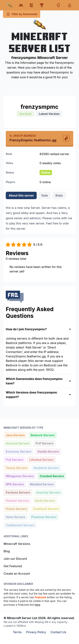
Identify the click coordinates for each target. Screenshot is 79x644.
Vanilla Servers (48, 451)
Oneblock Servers (46, 509)
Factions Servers (18, 492)
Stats (59, 195)
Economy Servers (18, 451)
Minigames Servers (20, 476)
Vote (45, 195)
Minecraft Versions (17, 544)
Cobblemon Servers (20, 525)
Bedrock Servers (43, 435)
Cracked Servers (52, 476)
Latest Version (49, 114)
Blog (7, 551)
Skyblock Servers (46, 468)
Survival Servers (18, 443)
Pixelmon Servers (44, 517)
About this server (21, 195)
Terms (17, 632)
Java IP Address (23, 136)
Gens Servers (15, 517)
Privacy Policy (36, 632)
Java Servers (15, 435)
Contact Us (58, 632)
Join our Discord (15, 559)
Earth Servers (45, 500)
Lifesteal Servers (41, 459)
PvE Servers (14, 459)
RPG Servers (15, 484)
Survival (25, 114)
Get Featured (13, 566)
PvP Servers (44, 443)
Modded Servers (42, 484)
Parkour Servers (17, 500)
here (37, 605)
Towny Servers (17, 468)
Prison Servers (16, 509)
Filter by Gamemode (22, 14)
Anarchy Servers (48, 492)
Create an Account (17, 574)
